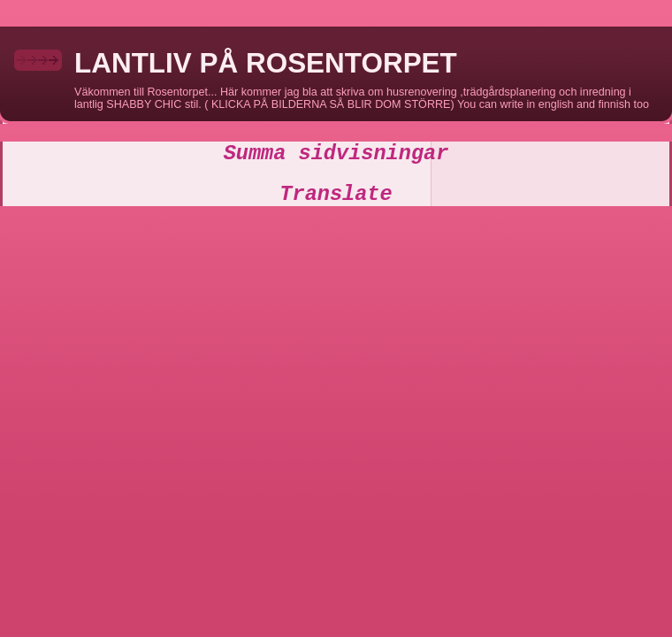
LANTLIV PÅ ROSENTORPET (266, 63)
